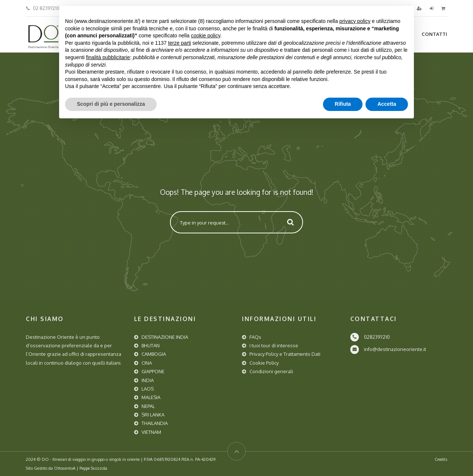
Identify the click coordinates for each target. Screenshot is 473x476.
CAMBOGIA (154, 354)
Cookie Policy (264, 363)
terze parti (180, 43)
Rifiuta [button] (343, 104)
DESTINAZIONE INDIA (165, 337)
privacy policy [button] (355, 21)
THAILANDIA (155, 423)
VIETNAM (151, 432)
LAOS (148, 389)
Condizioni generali (271, 371)
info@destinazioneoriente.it (395, 349)
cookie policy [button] (206, 36)
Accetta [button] (387, 104)
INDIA (148, 380)
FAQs (255, 337)
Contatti (434, 34)
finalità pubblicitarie (108, 57)
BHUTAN (151, 345)
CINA (147, 363)
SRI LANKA (153, 415)
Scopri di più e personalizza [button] (111, 104)
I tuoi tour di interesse (274, 345)
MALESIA (151, 397)
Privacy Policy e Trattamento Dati (285, 354)
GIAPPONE (153, 371)
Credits (441, 459)
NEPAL (148, 406)
